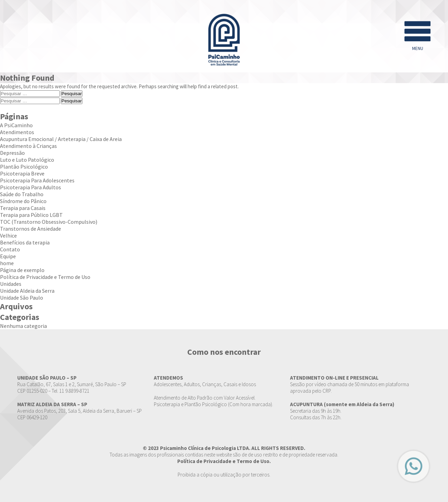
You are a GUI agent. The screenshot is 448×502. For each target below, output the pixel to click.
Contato (10, 249)
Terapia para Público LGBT (31, 215)
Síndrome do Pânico (23, 201)
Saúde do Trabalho (22, 194)
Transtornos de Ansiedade (31, 229)
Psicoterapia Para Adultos (31, 187)
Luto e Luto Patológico (27, 160)
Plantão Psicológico (24, 167)
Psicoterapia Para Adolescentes (37, 180)
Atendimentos (17, 132)
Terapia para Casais (23, 208)
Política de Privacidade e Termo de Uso (45, 277)
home (7, 263)
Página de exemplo (22, 270)
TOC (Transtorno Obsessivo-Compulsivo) (49, 222)
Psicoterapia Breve (22, 173)
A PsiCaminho (16, 125)
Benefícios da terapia (25, 242)
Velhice (8, 235)
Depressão (12, 153)
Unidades (11, 284)
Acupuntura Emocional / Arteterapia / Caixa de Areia (61, 139)
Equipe (8, 256)
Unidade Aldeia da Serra (27, 291)
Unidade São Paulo (22, 298)
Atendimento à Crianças (28, 146)
